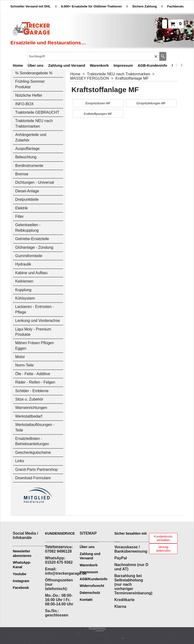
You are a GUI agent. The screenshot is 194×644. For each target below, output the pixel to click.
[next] (182, 65)
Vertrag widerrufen (163, 549)
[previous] (177, 65)
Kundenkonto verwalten (163, 538)
